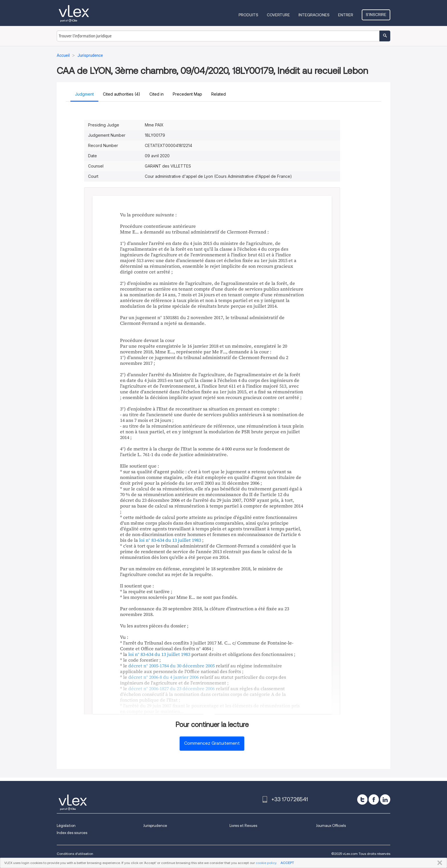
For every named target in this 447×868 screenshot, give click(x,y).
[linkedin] (385, 799)
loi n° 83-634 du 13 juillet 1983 (170, 540)
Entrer (346, 15)
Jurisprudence (155, 826)
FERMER (439, 863)
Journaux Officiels (331, 826)
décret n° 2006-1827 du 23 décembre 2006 (171, 688)
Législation (66, 826)
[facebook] (374, 799)
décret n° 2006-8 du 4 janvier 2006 (163, 677)
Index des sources (72, 833)
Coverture (278, 15)
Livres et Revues (243, 826)
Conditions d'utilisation (75, 854)
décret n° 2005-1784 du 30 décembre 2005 (171, 666)
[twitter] (362, 799)
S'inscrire (376, 15)
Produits (248, 15)
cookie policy (266, 863)
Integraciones (314, 15)
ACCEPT (287, 863)
